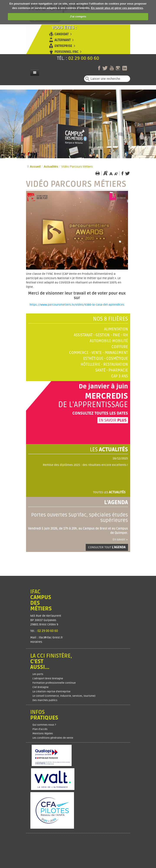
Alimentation (116, 329)
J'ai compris (78, 16)
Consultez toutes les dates (100, 413)
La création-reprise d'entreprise (52, 692)
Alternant (63, 40)
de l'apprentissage (93, 405)
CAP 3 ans (120, 376)
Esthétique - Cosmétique (106, 359)
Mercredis (106, 396)
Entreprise (63, 46)
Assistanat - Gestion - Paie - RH (101, 335)
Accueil (35, 167)
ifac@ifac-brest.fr (51, 637)
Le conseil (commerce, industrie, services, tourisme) (64, 696)
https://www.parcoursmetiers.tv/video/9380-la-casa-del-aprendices (77, 305)
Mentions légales (43, 734)
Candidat (62, 34)
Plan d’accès (40, 729)
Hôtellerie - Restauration (104, 364)
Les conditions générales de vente (53, 738)
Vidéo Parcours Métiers (76, 184)
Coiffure (120, 347)
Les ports (38, 674)
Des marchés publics (45, 700)
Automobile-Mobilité (109, 341)
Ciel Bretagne (41, 687)
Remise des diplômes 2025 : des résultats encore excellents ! (85, 465)
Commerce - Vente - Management (99, 353)
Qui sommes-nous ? (44, 725)
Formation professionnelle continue (54, 683)
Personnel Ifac (67, 52)
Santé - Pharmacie (112, 370)
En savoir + (120, 539)
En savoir (113, 420)
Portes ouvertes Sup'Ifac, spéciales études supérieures (79, 518)
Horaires (37, 642)
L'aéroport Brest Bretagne (48, 679)
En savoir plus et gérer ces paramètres (117, 8)
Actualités (51, 167)
